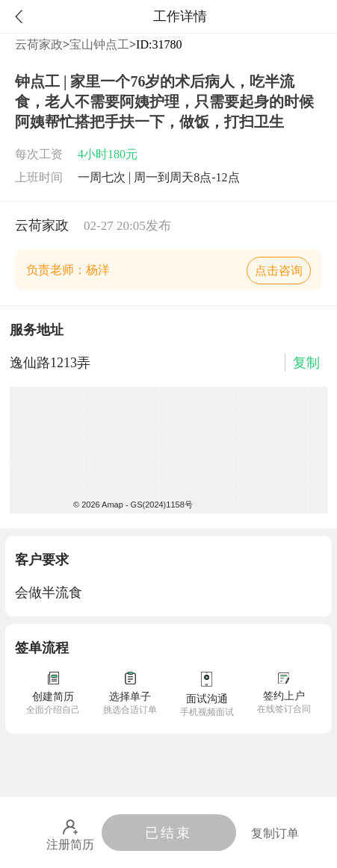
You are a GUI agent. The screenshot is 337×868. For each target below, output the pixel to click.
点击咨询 (279, 271)
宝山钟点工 (99, 44)
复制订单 (275, 833)
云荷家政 (39, 44)
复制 (306, 363)
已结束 (168, 833)
